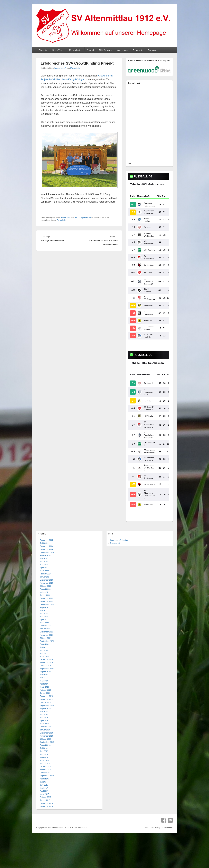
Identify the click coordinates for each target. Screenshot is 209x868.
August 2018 (45, 728)
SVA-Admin (75, 68)
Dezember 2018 (47, 716)
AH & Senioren (106, 50)
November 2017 (47, 753)
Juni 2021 (44, 633)
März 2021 (44, 640)
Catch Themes (167, 811)
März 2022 (44, 606)
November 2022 (47, 584)
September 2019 (47, 689)
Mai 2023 (44, 575)
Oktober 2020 (46, 649)
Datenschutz (115, 526)
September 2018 (47, 725)
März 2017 (44, 777)
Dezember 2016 (47, 786)
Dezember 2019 (47, 679)
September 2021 (47, 624)
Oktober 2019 (46, 685)
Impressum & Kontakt (119, 523)
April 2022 (44, 603)
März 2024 (44, 554)
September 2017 (47, 759)
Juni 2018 (44, 734)
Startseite (43, 50)
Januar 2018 (45, 747)
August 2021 (45, 627)
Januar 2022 (45, 612)
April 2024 (44, 551)
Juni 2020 (44, 661)
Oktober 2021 (46, 621)
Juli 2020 (44, 658)
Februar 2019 (46, 710)
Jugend (90, 50)
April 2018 (44, 740)
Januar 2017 (45, 783)
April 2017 (44, 774)
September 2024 (47, 535)
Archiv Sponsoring (83, 218)
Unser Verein (58, 50)
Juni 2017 (44, 768)
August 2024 (45, 538)
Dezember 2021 (47, 615)
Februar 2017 (46, 780)
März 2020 (44, 670)
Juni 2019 (44, 698)
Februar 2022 (46, 609)
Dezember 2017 (47, 750)
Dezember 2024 (47, 529)
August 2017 (45, 762)
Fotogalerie (138, 50)
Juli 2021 (44, 630)
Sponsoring (122, 50)
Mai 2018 (44, 737)
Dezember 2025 (47, 523)
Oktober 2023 (46, 569)
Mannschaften (76, 50)
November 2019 (47, 682)
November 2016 (47, 789)
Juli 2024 (44, 542)
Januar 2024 (45, 560)
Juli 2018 (44, 731)
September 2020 (47, 652)
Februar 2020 (46, 673)
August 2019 (45, 692)
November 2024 (47, 532)
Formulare (153, 50)
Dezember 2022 (47, 581)
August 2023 (45, 572)
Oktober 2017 (46, 756)
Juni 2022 (44, 597)
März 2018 (44, 743)
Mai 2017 (44, 771)
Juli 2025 (44, 526)
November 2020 (47, 646)
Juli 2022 (44, 594)
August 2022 (45, 591)
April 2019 (44, 704)
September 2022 (47, 587)
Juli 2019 (44, 695)
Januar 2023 (45, 578)
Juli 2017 (44, 765)
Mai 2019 (44, 701)
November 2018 (47, 719)
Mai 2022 (44, 600)
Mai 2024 (44, 548)
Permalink (61, 220)
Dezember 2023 (47, 563)
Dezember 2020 (47, 643)
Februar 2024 (46, 557)
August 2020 (45, 655)
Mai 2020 (44, 664)
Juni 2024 (44, 545)
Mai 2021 (44, 636)
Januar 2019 (45, 713)
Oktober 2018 (46, 722)
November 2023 (47, 566)
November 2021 (47, 618)
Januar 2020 (45, 676)
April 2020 (44, 667)
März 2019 (44, 707)
